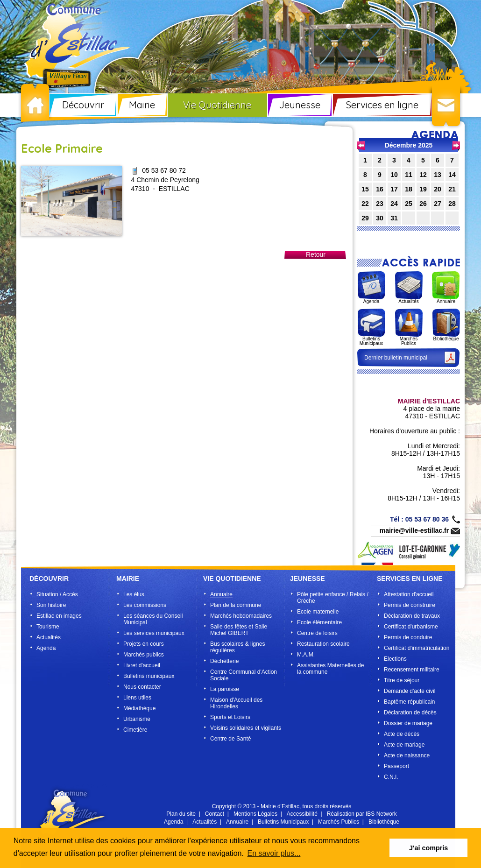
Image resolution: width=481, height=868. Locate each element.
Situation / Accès (57, 594)
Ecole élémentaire (319, 622)
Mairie (142, 105)
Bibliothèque (384, 822)
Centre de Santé (230, 739)
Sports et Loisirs (230, 717)
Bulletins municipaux (149, 676)
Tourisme (48, 627)
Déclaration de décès (410, 713)
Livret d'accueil (142, 665)
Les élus (134, 594)
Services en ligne (382, 105)
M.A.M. (306, 655)
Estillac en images (59, 616)
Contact (215, 814)
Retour (316, 254)
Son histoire (51, 605)
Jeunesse (300, 105)
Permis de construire (410, 605)
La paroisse (225, 689)
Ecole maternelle (318, 612)
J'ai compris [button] (428, 848)
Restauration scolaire (323, 644)
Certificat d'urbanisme (411, 627)
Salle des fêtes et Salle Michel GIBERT (239, 630)
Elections (395, 659)
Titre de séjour (402, 680)
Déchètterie (224, 661)
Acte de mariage (404, 745)
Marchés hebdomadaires (241, 616)
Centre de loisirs (317, 633)
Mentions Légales (255, 814)
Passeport (396, 766)
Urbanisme (137, 719)
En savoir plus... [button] (274, 853)
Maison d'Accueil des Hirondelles (236, 703)
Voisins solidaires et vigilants (246, 728)
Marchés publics (144, 655)
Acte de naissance (407, 755)
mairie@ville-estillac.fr (414, 530)
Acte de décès (402, 734)
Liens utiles (137, 698)
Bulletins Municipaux (283, 822)
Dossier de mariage (408, 723)
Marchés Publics (339, 822)
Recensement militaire (412, 670)
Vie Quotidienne (217, 105)
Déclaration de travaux (412, 616)
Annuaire (221, 594)
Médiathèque (139, 708)
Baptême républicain (409, 702)
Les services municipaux (154, 633)
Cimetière (135, 730)
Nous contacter (142, 687)
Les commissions (145, 605)
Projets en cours (144, 644)
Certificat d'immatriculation (417, 648)
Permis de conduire (408, 637)
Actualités (49, 637)
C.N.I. (391, 777)
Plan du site (181, 814)
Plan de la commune (236, 605)
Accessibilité (302, 814)
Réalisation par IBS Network (362, 814)
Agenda (46, 648)
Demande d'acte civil (410, 691)
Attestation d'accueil (409, 594)
